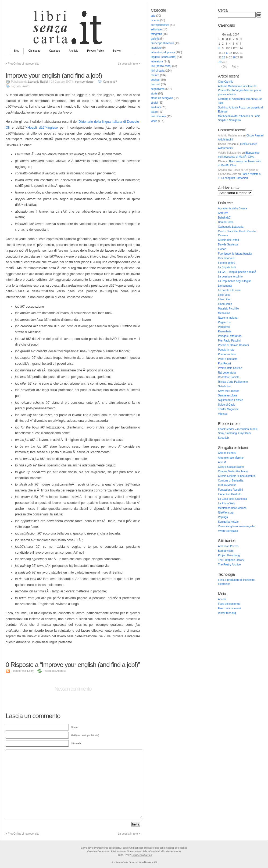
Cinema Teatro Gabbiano (233, 471)
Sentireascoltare (228, 396)
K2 (156, 862)
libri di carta (158, 71)
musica (155, 75)
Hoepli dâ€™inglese (43, 128)
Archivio (74, 51)
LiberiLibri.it (225, 304)
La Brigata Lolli (227, 267)
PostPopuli (224, 363)
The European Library (231, 560)
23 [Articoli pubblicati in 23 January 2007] (224, 57)
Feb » (235, 67)
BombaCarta (226, 222)
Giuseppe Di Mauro (162, 43)
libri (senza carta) (161, 66)
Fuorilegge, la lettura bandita (235, 254)
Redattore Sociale (229, 377)
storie (154, 94)
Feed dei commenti (229, 608)
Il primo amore (227, 263)
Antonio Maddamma (230, 136)
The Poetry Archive (229, 565)
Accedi (222, 599)
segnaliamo (158, 89)
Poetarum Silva (227, 354)
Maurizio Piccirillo (228, 309)
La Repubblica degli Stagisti (235, 281)
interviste (156, 48)
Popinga (223, 517)
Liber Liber (224, 299)
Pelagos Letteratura (230, 336)
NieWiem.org (226, 513)
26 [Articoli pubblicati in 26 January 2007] (234, 57)
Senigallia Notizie (228, 522)
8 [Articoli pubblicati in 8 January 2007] (219, 48)
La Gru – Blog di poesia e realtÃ (237, 272)
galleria (155, 39)
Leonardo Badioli (38, 82)
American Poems (228, 546)
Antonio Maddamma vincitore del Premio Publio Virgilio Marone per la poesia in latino (239, 90)
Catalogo (55, 51)
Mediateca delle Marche (232, 508)
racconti (156, 84)
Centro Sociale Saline (231, 467)
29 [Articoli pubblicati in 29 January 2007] (220, 62)
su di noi (156, 107)
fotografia (156, 34)
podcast (156, 80)
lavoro (26, 86)
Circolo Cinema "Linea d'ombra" (237, 476)
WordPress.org (227, 613)
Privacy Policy (95, 51)
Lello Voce (224, 295)
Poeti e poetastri (228, 359)
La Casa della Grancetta (233, 499)
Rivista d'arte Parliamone (233, 382)
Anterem (223, 213)
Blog (17, 51)
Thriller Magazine (228, 409)
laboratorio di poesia (163, 52)
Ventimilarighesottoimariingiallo (236, 526)
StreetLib (223, 438)
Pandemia (224, 327)
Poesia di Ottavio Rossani (233, 345)
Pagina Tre (224, 322)
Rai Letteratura (227, 373)
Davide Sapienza (228, 245)
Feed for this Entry (23, 671)
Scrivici (117, 51)
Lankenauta (225, 286)
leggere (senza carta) (164, 57)
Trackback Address (55, 671)
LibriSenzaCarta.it (142, 855)
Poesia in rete (226, 350)
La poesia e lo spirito (230, 277)
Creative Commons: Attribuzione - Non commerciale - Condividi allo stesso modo (134, 851)
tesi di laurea (158, 116)
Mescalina (224, 313)
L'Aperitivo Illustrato (230, 494)
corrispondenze (160, 25)
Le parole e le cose (229, 290)
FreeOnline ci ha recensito (24, 64)
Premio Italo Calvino (230, 368)
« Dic (224, 67)
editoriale (156, 29)
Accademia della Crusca (233, 208)
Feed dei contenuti (229, 604)
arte (153, 16)
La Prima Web (226, 503)
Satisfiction (224, 386)
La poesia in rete (128, 64)
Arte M (222, 462)
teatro (154, 112)
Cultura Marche (227, 485)
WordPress (145, 862)
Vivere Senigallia (228, 531)
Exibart (222, 249)
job (19, 86)
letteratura (157, 62)
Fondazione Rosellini (231, 490)
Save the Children (229, 391)
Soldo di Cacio (227, 405)
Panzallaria (225, 331)
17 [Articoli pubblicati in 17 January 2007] (227, 53)
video (154, 121)
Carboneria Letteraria (231, 227)
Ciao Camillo (226, 82)
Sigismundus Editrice (231, 400)
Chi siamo (34, 51)
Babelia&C (224, 218)
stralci (154, 103)
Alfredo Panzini (227, 453)
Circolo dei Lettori (228, 240)
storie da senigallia (162, 98)
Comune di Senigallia (231, 481)
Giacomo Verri (226, 258)
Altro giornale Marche (231, 458)
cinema (155, 20)
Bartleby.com (226, 551)
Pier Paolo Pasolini (229, 341)
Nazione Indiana (228, 318)
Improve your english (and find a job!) (54, 75)
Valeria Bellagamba (230, 153)
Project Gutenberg (229, 555)
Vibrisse (223, 414)
